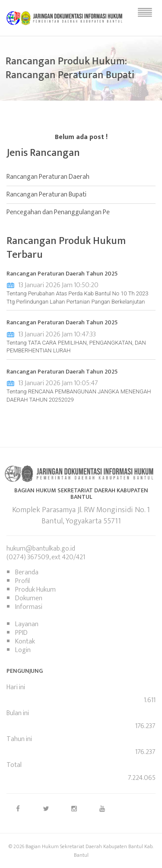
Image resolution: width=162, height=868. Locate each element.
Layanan (27, 624)
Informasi (29, 607)
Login (23, 650)
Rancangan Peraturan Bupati (46, 195)
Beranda (27, 572)
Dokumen (29, 598)
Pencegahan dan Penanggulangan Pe (58, 212)
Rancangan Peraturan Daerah (48, 177)
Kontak (25, 641)
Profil (22, 581)
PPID (21, 633)
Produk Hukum (35, 590)
